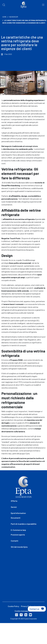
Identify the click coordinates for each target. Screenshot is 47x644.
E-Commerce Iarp (18, 530)
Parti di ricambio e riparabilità (24, 524)
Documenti (16, 518)
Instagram (17, 615)
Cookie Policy (14, 606)
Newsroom (14, 17)
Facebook (21, 615)
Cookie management (24, 611)
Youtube (30, 615)
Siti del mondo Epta (19, 547)
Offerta (14, 501)
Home (4, 17)
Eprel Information (18, 513)
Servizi (14, 507)
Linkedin (26, 615)
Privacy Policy (27, 606)
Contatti (15, 541)
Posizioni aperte (18, 535)
